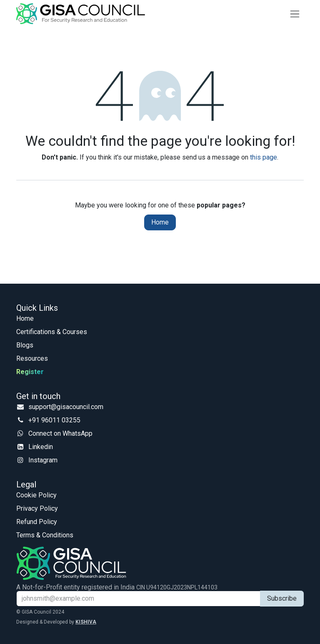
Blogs (25, 345)
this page (264, 157)
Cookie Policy (36, 495)
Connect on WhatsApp (60, 433)
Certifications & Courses (52, 332)
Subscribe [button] (282, 598)
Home (160, 222)
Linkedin (41, 447)
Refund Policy (37, 522)
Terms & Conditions (45, 535)
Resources (32, 358)
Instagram (43, 460)
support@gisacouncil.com (66, 407)
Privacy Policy (37, 508)
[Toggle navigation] (295, 14)
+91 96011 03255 (54, 420)
